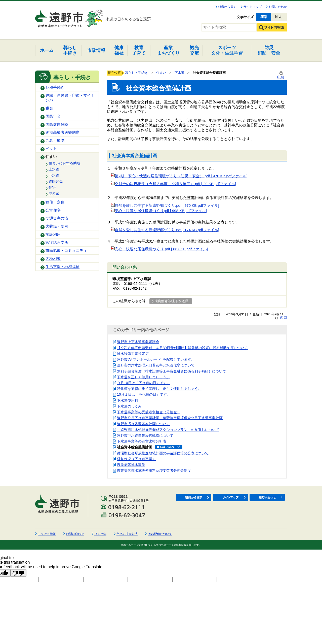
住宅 (52, 187)
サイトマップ (253, 7)
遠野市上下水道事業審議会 (138, 342)
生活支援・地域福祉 (63, 267)
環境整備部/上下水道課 (171, 301)
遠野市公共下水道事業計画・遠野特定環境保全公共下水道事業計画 (170, 418)
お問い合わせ (278, 7)
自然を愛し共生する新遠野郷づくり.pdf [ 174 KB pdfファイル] (165, 230)
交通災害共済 (57, 218)
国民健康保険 (57, 124)
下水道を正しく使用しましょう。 (143, 377)
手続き (70, 50)
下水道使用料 (128, 400)
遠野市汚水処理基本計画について (143, 424)
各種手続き (55, 87)
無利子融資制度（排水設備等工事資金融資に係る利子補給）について (172, 371)
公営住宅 (53, 210)
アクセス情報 (47, 534)
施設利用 (53, 234)
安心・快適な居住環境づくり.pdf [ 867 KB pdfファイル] (159, 249)
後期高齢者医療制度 (63, 132)
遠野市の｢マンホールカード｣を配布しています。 (156, 359)
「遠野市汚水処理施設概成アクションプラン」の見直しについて (168, 430)
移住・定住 (55, 202)
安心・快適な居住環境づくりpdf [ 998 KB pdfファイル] (159, 211)
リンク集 (100, 534)
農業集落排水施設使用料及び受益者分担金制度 (154, 470)
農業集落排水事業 (131, 465)
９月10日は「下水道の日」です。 (144, 383)
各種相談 (53, 259)
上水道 (54, 169)
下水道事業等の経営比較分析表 (142, 441)
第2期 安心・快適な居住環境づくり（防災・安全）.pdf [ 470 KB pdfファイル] (179, 176)
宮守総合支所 (57, 243)
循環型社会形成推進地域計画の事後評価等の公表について (163, 453)
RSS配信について (160, 534)
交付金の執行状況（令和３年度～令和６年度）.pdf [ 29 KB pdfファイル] (173, 184)
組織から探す (227, 7)
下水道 (54, 175)
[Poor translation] (18, 573)
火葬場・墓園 (57, 226)
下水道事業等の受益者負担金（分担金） (149, 412)
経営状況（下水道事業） (136, 459)
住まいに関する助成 (64, 163)
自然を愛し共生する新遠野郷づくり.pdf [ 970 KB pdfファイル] (165, 206)
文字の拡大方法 (127, 534)
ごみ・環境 (55, 141)
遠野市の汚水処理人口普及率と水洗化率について (156, 365)
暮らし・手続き (136, 73)
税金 (49, 108)
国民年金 (53, 116)
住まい (51, 157)
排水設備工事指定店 (133, 354)
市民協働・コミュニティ (66, 251)
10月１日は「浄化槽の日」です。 (144, 394)
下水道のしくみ (129, 406)
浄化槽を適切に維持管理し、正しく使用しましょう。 (159, 389)
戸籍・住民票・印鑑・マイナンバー (70, 98)
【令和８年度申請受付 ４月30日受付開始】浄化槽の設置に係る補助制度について (182, 348)
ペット (51, 149)
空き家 (54, 193)
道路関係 (56, 181)
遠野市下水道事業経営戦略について (145, 435)
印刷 (280, 318)
